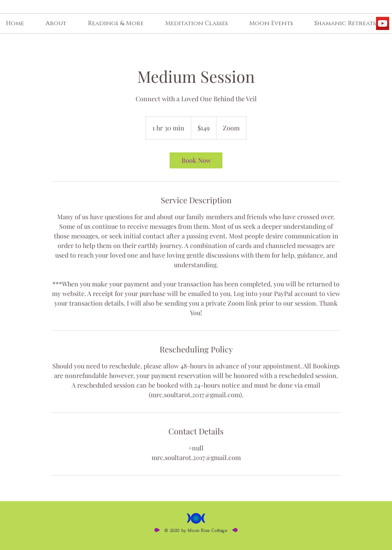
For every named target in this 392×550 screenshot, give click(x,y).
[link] (196, 160)
